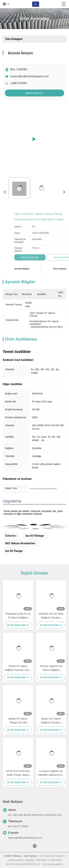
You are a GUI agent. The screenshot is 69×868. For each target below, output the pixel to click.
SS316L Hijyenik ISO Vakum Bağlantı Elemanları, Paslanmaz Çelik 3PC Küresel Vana (51, 668)
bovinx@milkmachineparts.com (30, 76)
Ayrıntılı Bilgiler (22, 269)
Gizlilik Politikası (12, 856)
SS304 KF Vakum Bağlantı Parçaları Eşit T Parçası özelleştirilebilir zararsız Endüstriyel (18, 668)
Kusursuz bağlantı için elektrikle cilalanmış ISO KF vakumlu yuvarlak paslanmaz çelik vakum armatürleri (51, 773)
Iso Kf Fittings (35, 536)
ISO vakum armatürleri (20, 543)
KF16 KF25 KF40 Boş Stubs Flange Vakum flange (18, 773)
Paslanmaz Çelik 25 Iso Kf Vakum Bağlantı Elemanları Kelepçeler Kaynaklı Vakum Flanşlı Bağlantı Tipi (18, 616)
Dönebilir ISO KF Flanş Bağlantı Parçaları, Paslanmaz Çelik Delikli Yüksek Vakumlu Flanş (51, 616)
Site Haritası (30, 856)
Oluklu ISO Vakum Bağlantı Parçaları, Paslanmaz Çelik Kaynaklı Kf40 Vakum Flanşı (51, 721)
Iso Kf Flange (14, 551)
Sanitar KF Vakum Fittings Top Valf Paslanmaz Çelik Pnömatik (18, 721)
